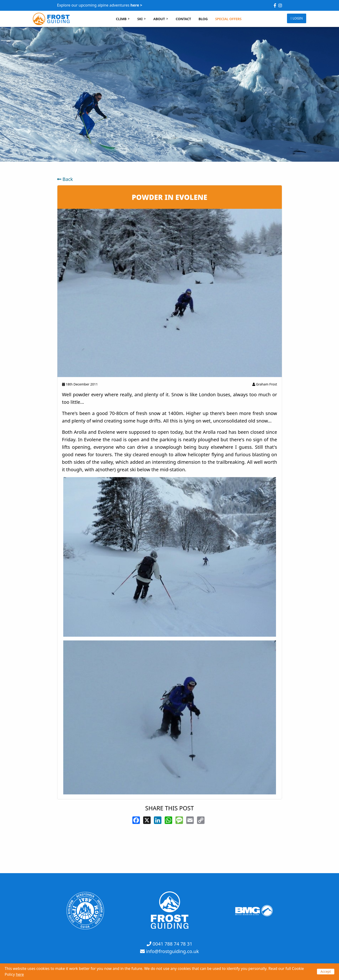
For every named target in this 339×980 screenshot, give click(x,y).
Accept (326, 971)
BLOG (203, 19)
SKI (142, 19)
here (20, 974)
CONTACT (183, 19)
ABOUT (161, 19)
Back (65, 179)
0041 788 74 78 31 (172, 944)
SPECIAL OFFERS (228, 19)
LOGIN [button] (297, 18)
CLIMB (123, 19)
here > (136, 5)
